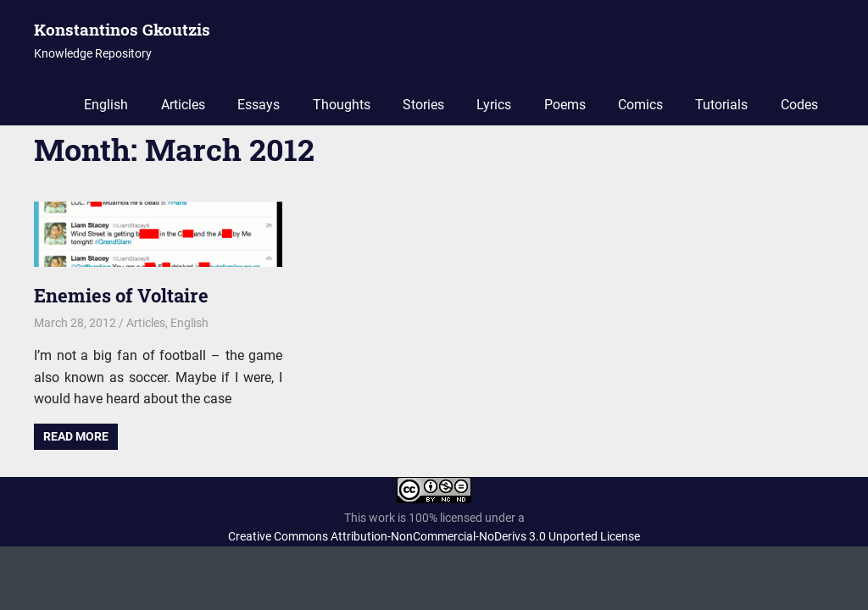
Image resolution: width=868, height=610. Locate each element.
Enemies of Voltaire (121, 295)
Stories (423, 105)
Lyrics (494, 105)
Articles (183, 105)
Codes (799, 105)
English (106, 105)
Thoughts (342, 105)
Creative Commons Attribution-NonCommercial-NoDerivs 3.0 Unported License (434, 536)
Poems (565, 105)
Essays (259, 105)
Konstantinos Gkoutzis (122, 29)
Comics (640, 105)
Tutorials (721, 105)
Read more (76, 436)
